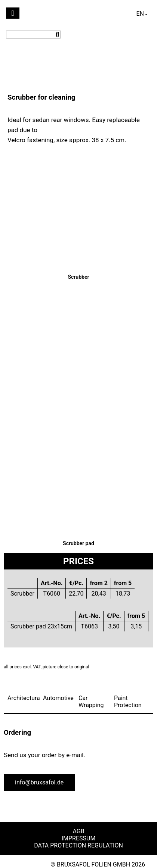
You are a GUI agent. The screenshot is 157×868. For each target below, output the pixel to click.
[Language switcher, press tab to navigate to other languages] (142, 14)
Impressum (79, 838)
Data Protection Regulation (78, 845)
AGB (78, 831)
